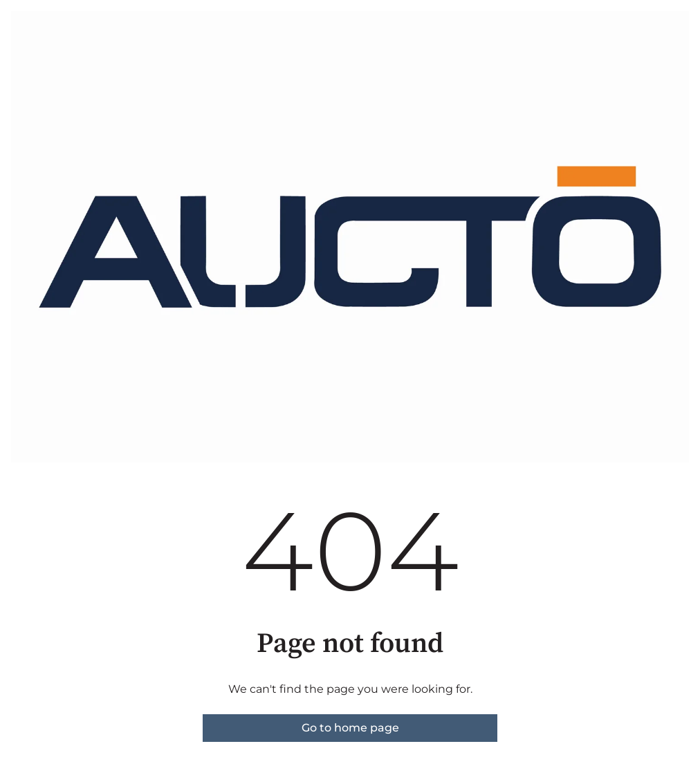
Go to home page (350, 728)
